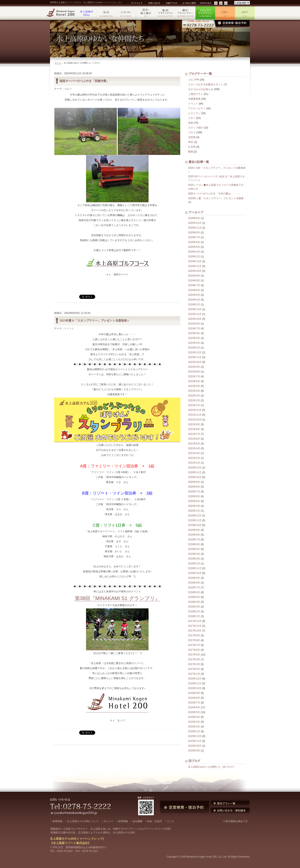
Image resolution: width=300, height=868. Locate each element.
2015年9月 (194, 751)
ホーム (58, 63)
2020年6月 (194, 496)
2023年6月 (194, 333)
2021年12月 (195, 410)
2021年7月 (194, 434)
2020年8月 (194, 487)
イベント (69, 328)
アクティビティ (197, 108)
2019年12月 (195, 516)
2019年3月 (194, 559)
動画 (191, 152)
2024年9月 (194, 276)
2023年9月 (194, 324)
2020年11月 (195, 472)
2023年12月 (195, 309)
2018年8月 (194, 583)
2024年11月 (195, 266)
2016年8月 (194, 698)
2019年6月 (194, 544)
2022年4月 (194, 391)
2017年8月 (194, 640)
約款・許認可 (155, 821)
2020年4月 (194, 506)
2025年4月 (194, 252)
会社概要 (137, 821)
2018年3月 (194, 607)
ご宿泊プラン (196, 94)
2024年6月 (194, 290)
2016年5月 (194, 712)
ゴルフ (68, 89)
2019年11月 (195, 520)
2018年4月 (194, 602)
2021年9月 (194, 424)
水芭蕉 (192, 137)
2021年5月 (194, 444)
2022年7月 (194, 376)
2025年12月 (195, 223)
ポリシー (108, 821)
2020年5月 (194, 501)
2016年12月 (195, 679)
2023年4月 (194, 343)
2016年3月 (194, 722)
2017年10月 (195, 631)
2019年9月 (194, 530)
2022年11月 (195, 357)
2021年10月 (195, 420)
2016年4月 (194, 717)
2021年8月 (194, 429)
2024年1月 (194, 304)
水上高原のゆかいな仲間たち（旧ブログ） (212, 767)
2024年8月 (194, 281)
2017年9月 (194, 635)
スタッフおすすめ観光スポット (206, 84)
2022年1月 (194, 405)
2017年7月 (194, 645)
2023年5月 (194, 338)
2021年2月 (194, 458)
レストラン (194, 113)
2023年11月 (195, 314)
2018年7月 (194, 587)
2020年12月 (195, 468)
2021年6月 (194, 439)
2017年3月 (194, 664)
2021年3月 (194, 453)
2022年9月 (194, 367)
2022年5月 (194, 386)
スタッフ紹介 (196, 128)
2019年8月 (194, 535)
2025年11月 (195, 228)
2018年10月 (195, 573)
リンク (170, 821)
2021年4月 (194, 448)
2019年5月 (194, 549)
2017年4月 (194, 659)
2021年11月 (195, 415)
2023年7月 (194, 328)
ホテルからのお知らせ (201, 89)
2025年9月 (194, 233)
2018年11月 (195, 568)
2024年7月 (194, 285)
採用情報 (123, 821)
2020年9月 (194, 482)
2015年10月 (195, 746)
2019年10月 (195, 525)
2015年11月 (195, 741)
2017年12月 (195, 621)
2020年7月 (194, 492)
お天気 (192, 147)
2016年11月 (195, 683)
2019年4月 (194, 554)
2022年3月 (194, 396)
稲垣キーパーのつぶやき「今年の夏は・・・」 (214, 194)
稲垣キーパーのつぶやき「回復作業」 (84, 81)
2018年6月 (194, 592)
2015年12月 (195, 736)
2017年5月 (194, 655)
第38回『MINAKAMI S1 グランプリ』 (117, 598)
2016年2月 (194, 727)
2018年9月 (194, 578)
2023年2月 (194, 348)
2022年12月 (195, 352)
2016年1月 (194, 731)
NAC (191, 142)
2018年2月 (194, 611)
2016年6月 (194, 707)
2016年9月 (194, 693)
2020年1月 (194, 511)
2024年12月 (195, 261)
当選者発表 (194, 99)
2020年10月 (195, 477)
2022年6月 (194, 381)
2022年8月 (194, 372)
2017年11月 (195, 626)
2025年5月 (194, 247)
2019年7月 (194, 540)
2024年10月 (195, 271)
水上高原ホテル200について (83, 821)
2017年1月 (194, 674)
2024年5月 (194, 295)
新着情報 (57, 821)
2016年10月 (195, 688)
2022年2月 (194, 400)
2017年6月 (194, 650)
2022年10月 (195, 362)
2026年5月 (194, 218)
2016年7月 (194, 703)
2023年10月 (195, 319)
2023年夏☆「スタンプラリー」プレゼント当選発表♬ (94, 321)
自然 (191, 123)
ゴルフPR (194, 80)
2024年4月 (194, 300)
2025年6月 (194, 242)
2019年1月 (194, 564)
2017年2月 (194, 669)
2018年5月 (194, 597)
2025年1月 (194, 257)
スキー (192, 118)
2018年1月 (194, 616)
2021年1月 (194, 463)
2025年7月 (194, 237)
